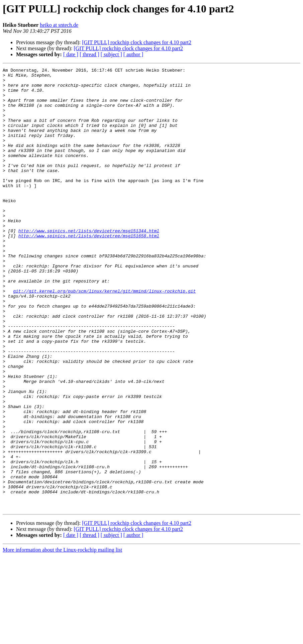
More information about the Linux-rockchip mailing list (62, 638)
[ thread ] (89, 54)
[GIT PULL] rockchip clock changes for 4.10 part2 (137, 42)
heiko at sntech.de (59, 25)
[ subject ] (111, 54)
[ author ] (133, 54)
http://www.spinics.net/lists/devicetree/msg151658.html (89, 270)
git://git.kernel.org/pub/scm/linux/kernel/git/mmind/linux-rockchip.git (104, 336)
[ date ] (71, 54)
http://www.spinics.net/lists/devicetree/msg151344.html (89, 264)
